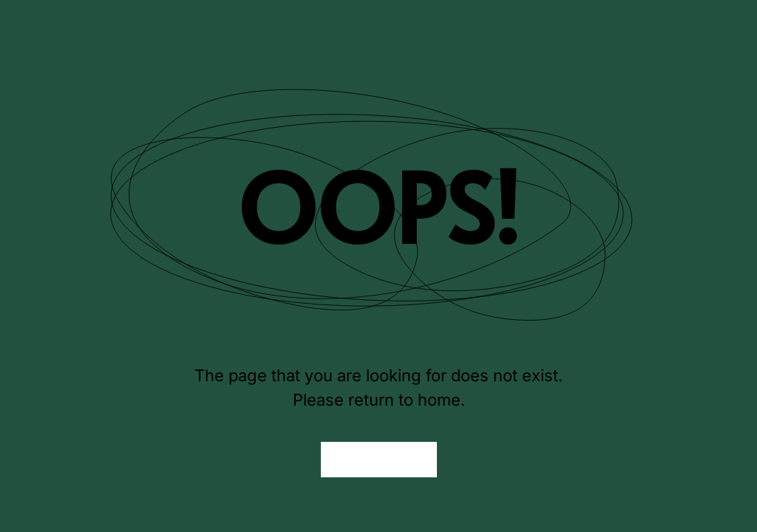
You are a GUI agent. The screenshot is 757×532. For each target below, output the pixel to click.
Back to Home (379, 460)
